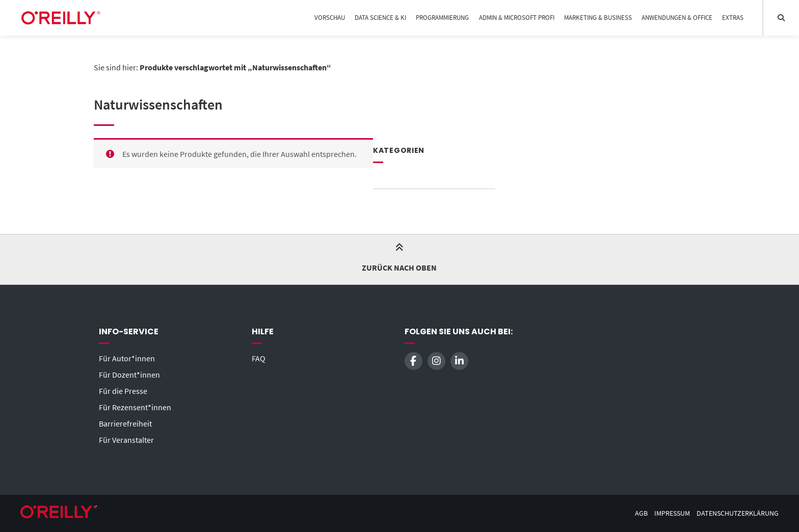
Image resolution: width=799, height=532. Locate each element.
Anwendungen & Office (677, 18)
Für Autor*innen (127, 358)
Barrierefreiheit (125, 423)
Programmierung (442, 18)
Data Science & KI (380, 18)
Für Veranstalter (126, 440)
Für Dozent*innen (129, 375)
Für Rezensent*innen (135, 407)
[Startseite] (61, 18)
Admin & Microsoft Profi (517, 18)
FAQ (259, 358)
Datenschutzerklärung (738, 513)
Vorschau (330, 18)
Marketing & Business (598, 18)
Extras (733, 18)
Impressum (672, 513)
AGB (641, 513)
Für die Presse (123, 391)
